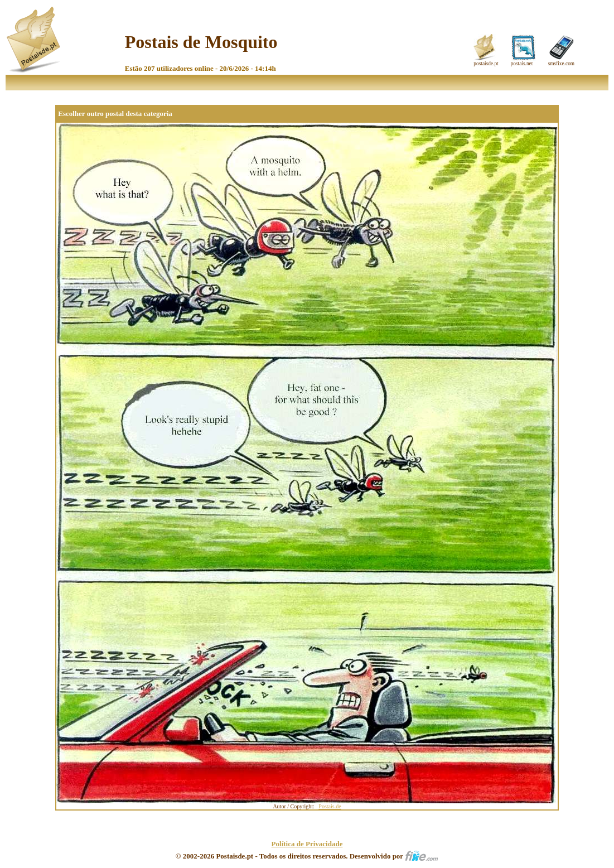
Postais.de (330, 806)
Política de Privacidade (307, 844)
